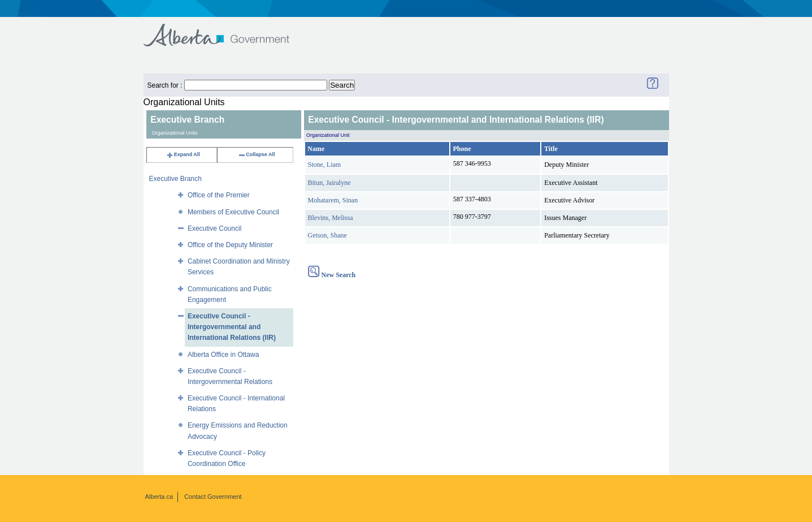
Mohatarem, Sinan (333, 200)
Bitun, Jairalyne (329, 183)
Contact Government (213, 497)
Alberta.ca (159, 497)
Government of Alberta (226, 30)
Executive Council (214, 228)
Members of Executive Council (233, 212)
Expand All (183, 154)
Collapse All (256, 154)
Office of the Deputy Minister (230, 245)
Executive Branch (175, 179)
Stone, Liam (325, 165)
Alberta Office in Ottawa (223, 355)
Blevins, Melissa (331, 218)
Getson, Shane (327, 235)
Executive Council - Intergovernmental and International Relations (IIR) (232, 327)
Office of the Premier (219, 195)
